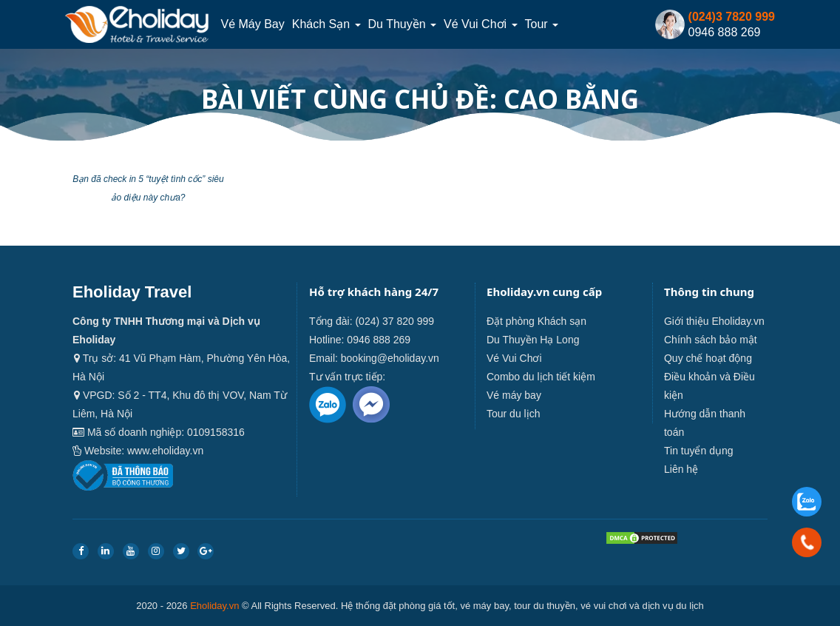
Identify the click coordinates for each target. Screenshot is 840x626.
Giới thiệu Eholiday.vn (714, 321)
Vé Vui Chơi (480, 24)
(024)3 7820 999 (732, 17)
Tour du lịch (513, 414)
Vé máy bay (252, 24)
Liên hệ (681, 469)
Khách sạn (326, 24)
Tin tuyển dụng (699, 451)
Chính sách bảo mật (711, 340)
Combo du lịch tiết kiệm (541, 377)
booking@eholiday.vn (390, 358)
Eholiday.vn (214, 606)
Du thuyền (403, 24)
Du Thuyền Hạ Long (533, 340)
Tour (542, 24)
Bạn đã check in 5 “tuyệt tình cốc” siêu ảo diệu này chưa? (148, 188)
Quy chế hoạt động (708, 358)
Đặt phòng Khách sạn (536, 321)
